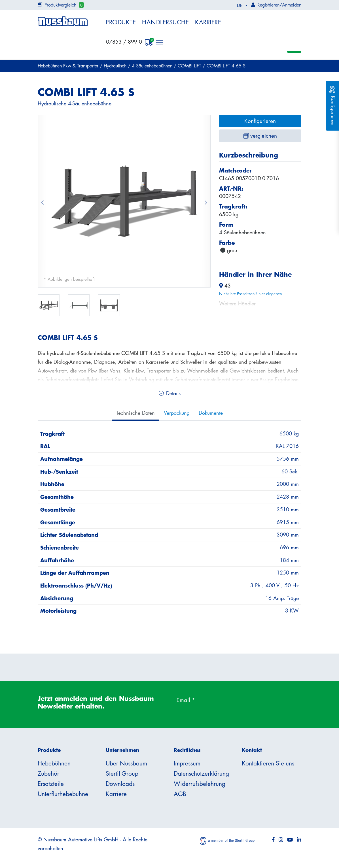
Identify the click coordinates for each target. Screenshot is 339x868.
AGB (180, 795)
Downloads (120, 785)
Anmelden (292, 5)
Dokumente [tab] (211, 414)
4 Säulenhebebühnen (153, 67)
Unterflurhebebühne (63, 795)
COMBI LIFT (190, 67)
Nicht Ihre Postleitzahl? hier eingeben (250, 295)
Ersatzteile (51, 785)
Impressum (187, 765)
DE (241, 5)
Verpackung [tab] (177, 414)
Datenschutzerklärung (201, 775)
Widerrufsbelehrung (200, 785)
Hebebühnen (54, 765)
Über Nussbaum (126, 765)
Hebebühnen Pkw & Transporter (69, 67)
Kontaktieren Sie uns (268, 765)
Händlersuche (165, 22)
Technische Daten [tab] (136, 414)
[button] (42, 203)
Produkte (121, 22)
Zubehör (48, 775)
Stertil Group (122, 775)
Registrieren (268, 5)
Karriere (208, 22)
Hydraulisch (116, 67)
